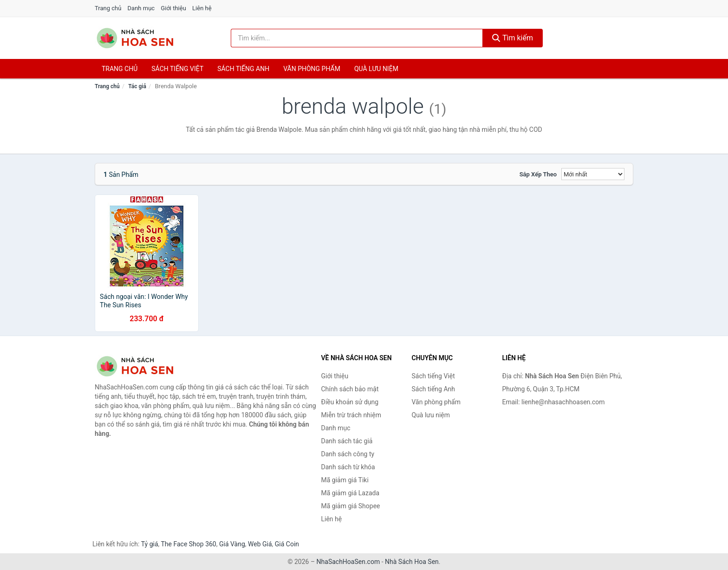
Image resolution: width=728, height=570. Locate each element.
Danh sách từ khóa (348, 467)
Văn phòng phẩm (312, 69)
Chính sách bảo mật (350, 389)
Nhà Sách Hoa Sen (412, 562)
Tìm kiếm (513, 38)
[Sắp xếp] (593, 174)
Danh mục (141, 8)
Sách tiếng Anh (434, 389)
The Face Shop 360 (188, 544)
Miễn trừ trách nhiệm (351, 415)
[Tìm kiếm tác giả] (357, 38)
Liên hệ (202, 8)
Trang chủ (108, 8)
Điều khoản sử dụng (350, 402)
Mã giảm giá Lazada (351, 493)
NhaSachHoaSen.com (348, 562)
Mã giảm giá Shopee (351, 506)
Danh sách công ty (348, 454)
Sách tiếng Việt (433, 376)
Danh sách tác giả (347, 441)
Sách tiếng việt (177, 69)
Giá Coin (287, 544)
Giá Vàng (232, 544)
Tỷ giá (150, 544)
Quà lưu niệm (376, 69)
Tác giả (137, 86)
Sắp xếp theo (538, 174)
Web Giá (260, 544)
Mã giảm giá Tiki (345, 480)
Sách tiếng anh (243, 69)
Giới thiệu (173, 8)
